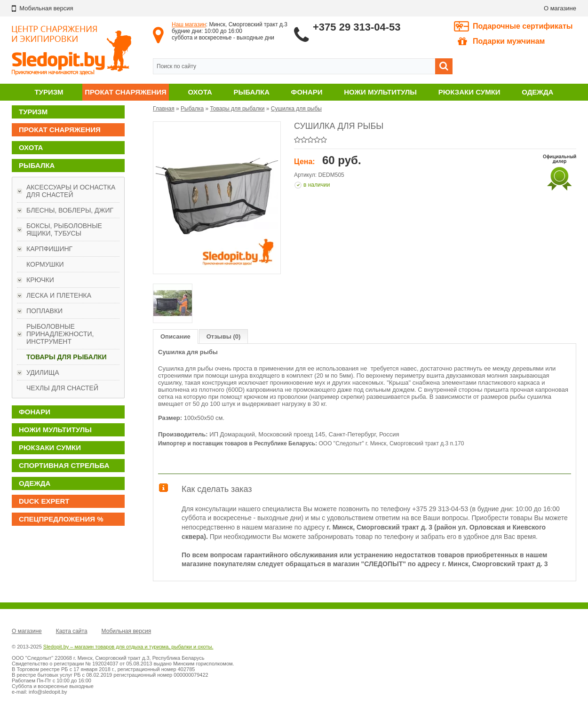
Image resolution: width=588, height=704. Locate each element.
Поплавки (44, 311)
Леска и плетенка (59, 295)
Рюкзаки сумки (469, 92)
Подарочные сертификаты (523, 26)
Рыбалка (252, 92)
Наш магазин (189, 24)
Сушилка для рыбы (296, 109)
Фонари (307, 92)
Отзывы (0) (224, 336)
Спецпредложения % (61, 519)
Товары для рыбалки (67, 357)
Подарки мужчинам (501, 41)
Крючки (40, 280)
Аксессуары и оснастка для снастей (71, 191)
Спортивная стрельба (64, 465)
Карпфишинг (49, 249)
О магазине (560, 8)
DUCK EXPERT (44, 501)
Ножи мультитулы (380, 92)
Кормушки (45, 264)
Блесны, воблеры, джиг (70, 210)
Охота (200, 92)
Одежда (537, 92)
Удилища (43, 372)
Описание (175, 336)
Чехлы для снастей (62, 388)
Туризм (49, 92)
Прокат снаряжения (126, 92)
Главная (164, 109)
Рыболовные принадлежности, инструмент (60, 334)
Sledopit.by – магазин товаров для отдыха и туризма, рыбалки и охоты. (128, 647)
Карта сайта (72, 631)
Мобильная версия (127, 631)
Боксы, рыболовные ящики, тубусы (64, 229)
